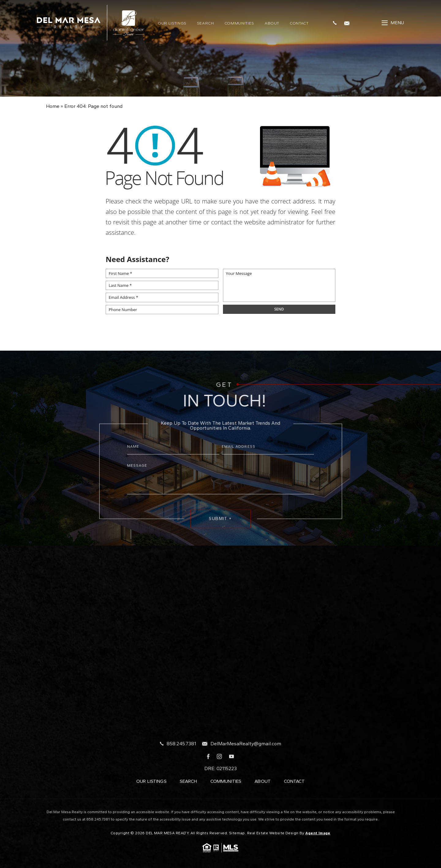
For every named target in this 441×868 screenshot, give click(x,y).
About (272, 23)
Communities (239, 23)
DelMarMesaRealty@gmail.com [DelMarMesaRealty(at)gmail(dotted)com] (246, 765)
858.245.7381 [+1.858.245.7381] (181, 765)
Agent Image (318, 833)
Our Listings (172, 23)
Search (205, 23)
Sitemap (237, 833)
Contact (299, 23)
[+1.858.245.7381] (336, 23)
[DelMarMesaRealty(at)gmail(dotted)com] (348, 23)
